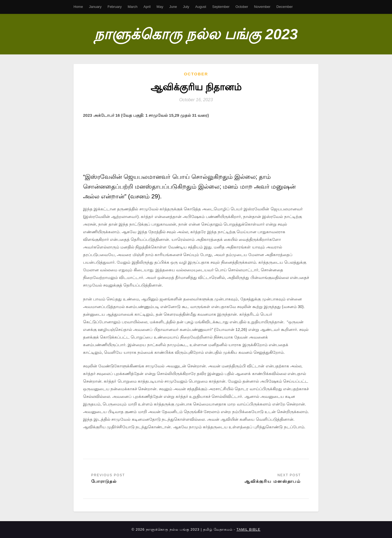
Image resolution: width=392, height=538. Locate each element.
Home (78, 7)
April (147, 7)
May (160, 7)
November (262, 7)
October (242, 7)
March (133, 7)
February (115, 7)
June (173, 7)
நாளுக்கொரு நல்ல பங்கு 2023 (196, 34)
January (95, 7)
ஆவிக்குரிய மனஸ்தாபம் (273, 481)
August (201, 7)
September (221, 7)
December (284, 7)
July (186, 7)
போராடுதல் (104, 481)
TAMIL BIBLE (248, 530)
